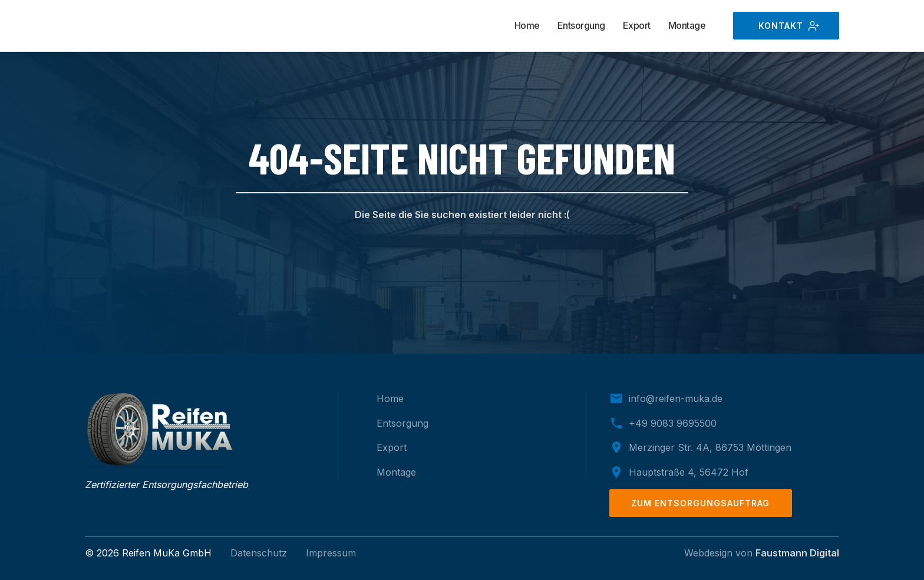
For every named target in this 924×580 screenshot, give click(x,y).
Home (527, 25)
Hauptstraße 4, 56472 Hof (689, 472)
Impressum (331, 553)
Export (637, 25)
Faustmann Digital (797, 553)
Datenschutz (259, 553)
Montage (687, 25)
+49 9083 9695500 (673, 423)
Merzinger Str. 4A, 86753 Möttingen (710, 447)
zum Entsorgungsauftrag (700, 503)
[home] (144, 26)
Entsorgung (581, 25)
